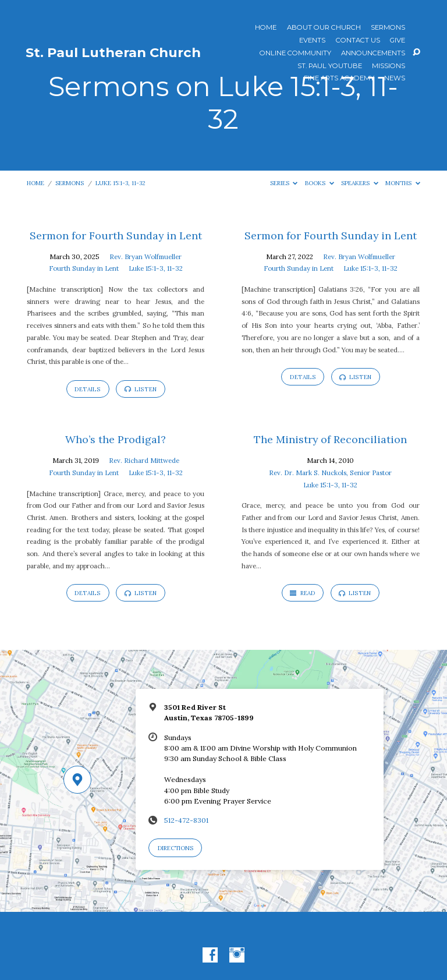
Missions (389, 66)
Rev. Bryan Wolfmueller (146, 257)
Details (88, 389)
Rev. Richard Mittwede (144, 460)
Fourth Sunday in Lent (84, 268)
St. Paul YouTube (330, 66)
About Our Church (324, 28)
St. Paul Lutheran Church (113, 52)
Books (320, 183)
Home (266, 28)
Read (302, 593)
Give (398, 41)
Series (284, 183)
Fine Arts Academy (339, 79)
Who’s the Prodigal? (116, 439)
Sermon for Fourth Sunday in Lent (116, 236)
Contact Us (358, 41)
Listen (141, 389)
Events (312, 41)
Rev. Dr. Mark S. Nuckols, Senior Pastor (330, 473)
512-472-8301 (186, 820)
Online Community (295, 54)
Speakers (360, 183)
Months (403, 183)
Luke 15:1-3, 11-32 (120, 183)
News (395, 79)
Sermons (388, 28)
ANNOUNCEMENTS (373, 54)
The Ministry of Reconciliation (330, 439)
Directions (175, 848)
